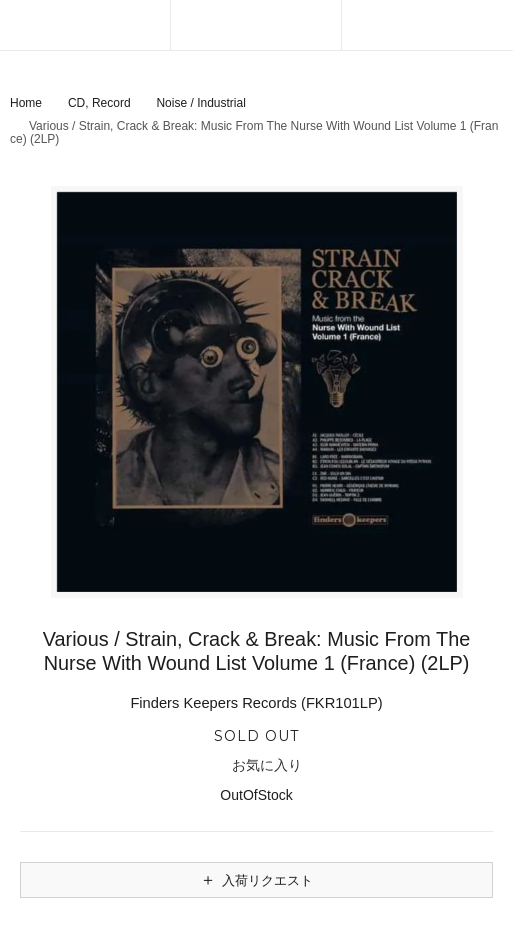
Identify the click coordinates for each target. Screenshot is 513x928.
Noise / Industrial (200, 103)
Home (26, 103)
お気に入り (256, 766)
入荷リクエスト (256, 880)
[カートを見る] (427, 25)
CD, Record (99, 103)
